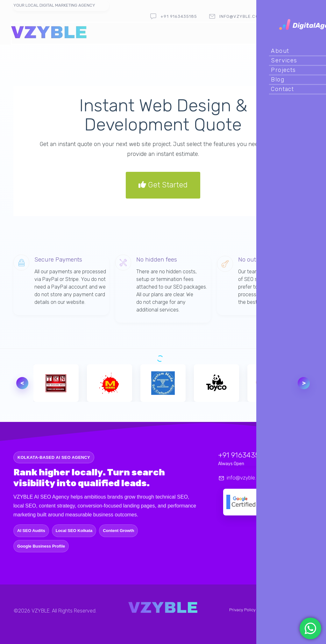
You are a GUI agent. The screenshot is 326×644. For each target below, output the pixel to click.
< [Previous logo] (22, 383)
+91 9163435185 (179, 16)
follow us (297, 16)
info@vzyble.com (241, 16)
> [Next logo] (304, 383)
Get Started (163, 185)
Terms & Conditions (277, 610)
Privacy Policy (242, 610)
